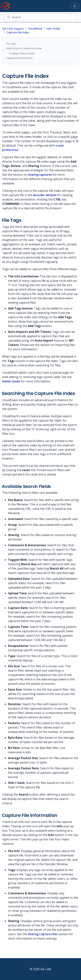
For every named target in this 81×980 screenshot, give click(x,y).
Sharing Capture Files (43, 934)
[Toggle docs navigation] (75, 6)
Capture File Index (18, 32)
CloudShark (35, 29)
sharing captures (40, 175)
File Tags (11, 44)
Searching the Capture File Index (24, 48)
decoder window (45, 195)
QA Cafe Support (13, 29)
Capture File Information (19, 58)
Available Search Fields (22, 53)
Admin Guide (11, 381)
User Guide (53, 29)
